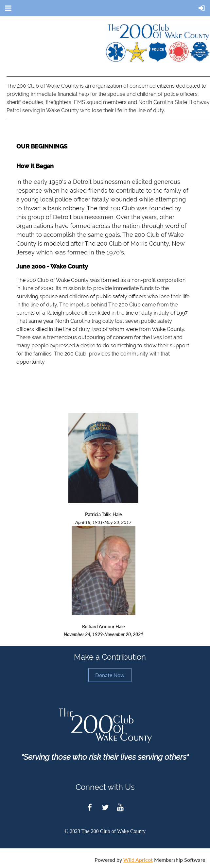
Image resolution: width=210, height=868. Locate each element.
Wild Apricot (138, 860)
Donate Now (110, 675)
